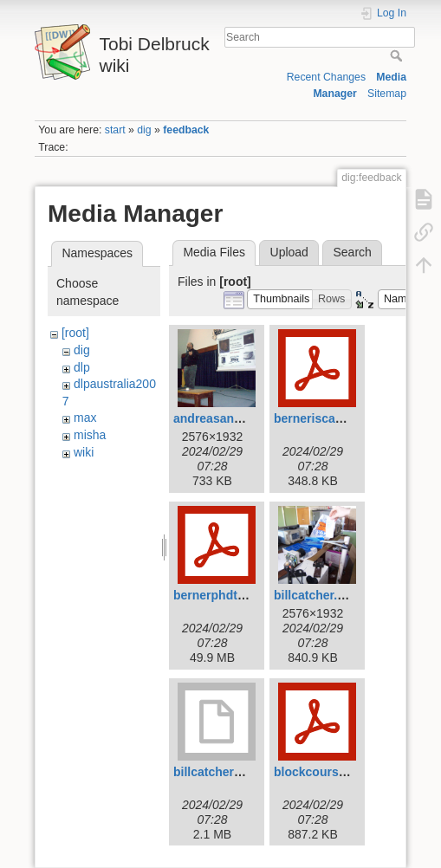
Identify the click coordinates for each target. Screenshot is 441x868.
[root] (75, 333)
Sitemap (387, 94)
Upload (289, 252)
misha (90, 435)
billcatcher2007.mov (231, 772)
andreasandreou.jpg (231, 418)
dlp (82, 367)
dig (144, 130)
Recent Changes (326, 77)
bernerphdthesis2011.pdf (246, 595)
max (85, 418)
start (115, 130)
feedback (186, 130)
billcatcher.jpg (315, 595)
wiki (84, 452)
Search (398, 55)
